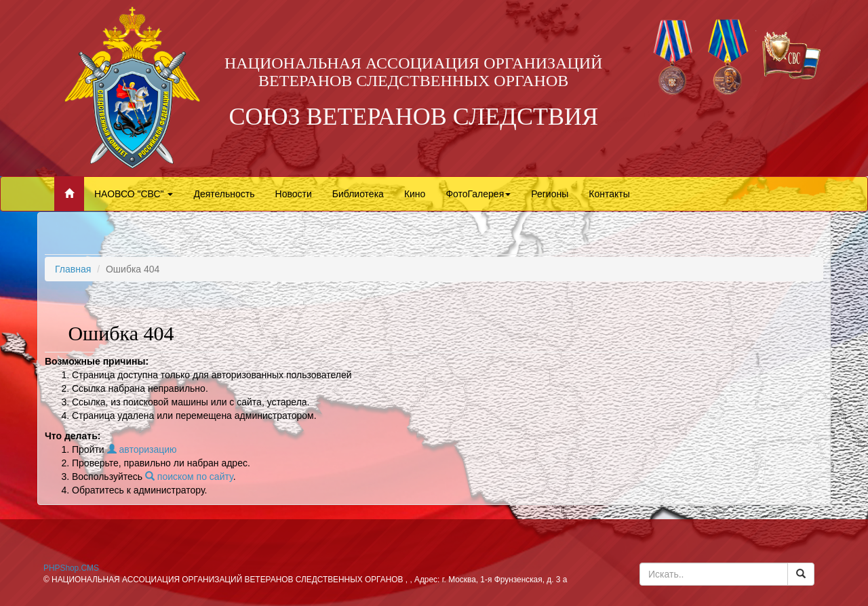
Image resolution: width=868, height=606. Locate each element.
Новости (294, 194)
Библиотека (358, 194)
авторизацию (142, 449)
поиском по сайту (189, 477)
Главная (73, 269)
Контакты (609, 194)
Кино (415, 194)
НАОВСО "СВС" (134, 194)
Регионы (550, 194)
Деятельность (224, 194)
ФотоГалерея (478, 194)
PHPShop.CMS (71, 568)
